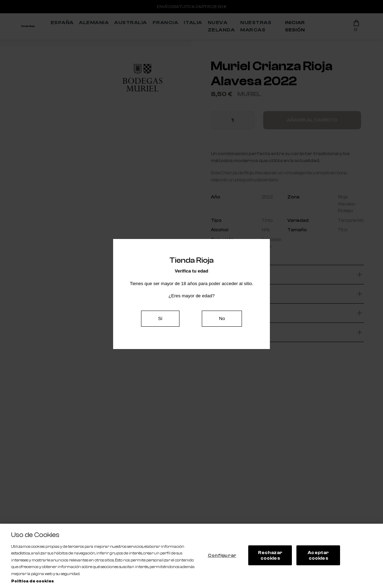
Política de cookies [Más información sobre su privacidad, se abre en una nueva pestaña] (32, 581)
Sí (160, 318)
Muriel (249, 94)
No (222, 318)
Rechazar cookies (270, 555)
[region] (191, 556)
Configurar (222, 555)
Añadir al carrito (312, 120)
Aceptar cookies (318, 555)
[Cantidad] (232, 120)
